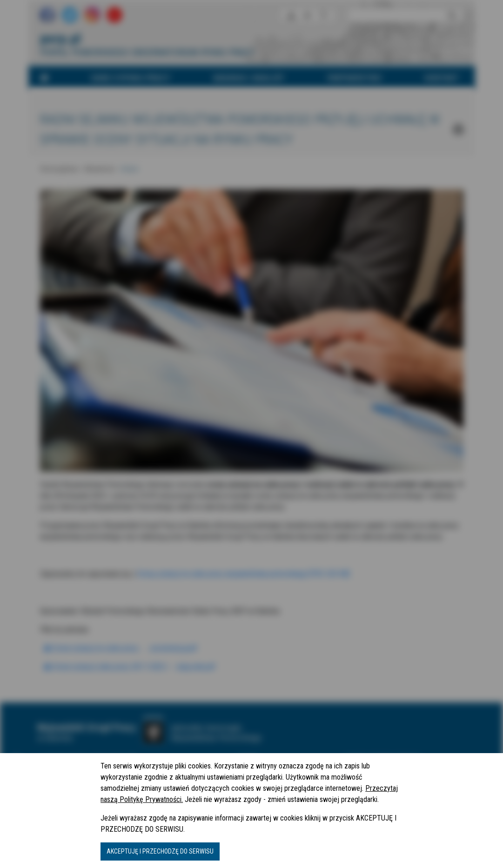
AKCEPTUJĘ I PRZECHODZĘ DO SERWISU (160, 851)
